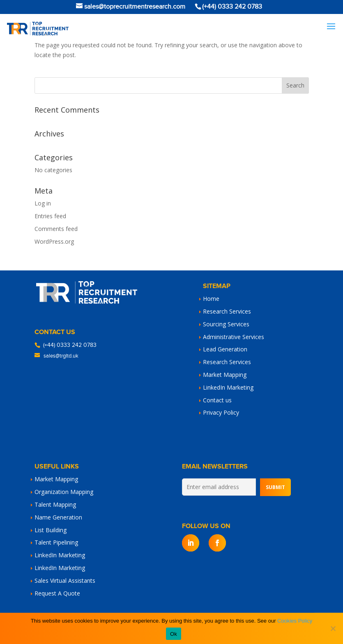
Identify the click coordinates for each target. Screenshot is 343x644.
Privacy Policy (221, 412)
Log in (43, 203)
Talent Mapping (55, 504)
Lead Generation (225, 349)
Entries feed (50, 216)
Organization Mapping (64, 492)
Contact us (217, 400)
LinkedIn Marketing (228, 387)
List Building (51, 530)
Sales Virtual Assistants (65, 581)
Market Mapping (225, 375)
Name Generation (58, 517)
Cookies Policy (295, 621)
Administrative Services (234, 337)
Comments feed (56, 229)
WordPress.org (54, 241)
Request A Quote (57, 593)
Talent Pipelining (56, 542)
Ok (174, 634)
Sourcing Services (226, 324)
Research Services (227, 311)
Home (211, 299)
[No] (333, 628)
